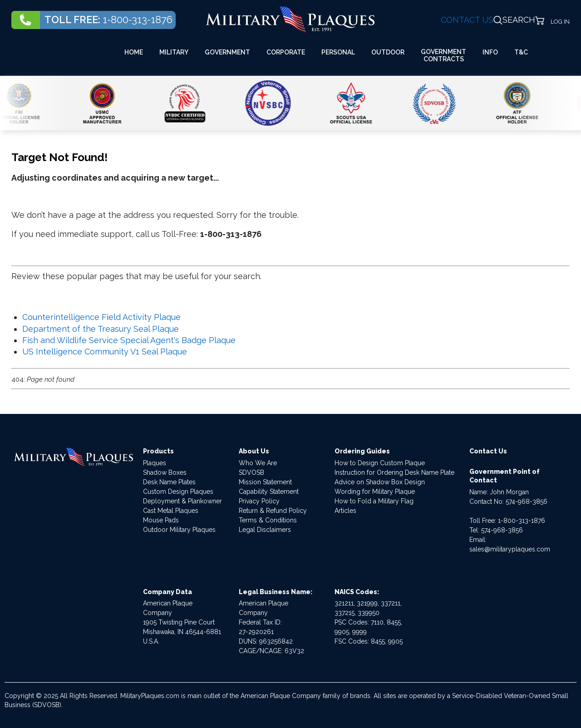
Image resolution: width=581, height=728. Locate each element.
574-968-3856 (527, 502)
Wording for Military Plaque (375, 492)
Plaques (155, 463)
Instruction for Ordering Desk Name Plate (394, 472)
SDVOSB (251, 472)
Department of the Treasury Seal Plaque (101, 329)
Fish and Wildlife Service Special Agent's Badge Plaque (129, 340)
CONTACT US (467, 20)
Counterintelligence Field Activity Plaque (101, 317)
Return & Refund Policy (273, 511)
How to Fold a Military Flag (374, 501)
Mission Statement (265, 482)
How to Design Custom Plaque (380, 463)
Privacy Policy (259, 501)
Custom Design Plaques (178, 492)
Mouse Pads (161, 520)
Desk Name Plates (169, 482)
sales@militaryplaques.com (510, 549)
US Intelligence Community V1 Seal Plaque (105, 352)
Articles (345, 511)
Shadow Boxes (165, 472)
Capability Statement (269, 492)
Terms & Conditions (268, 520)
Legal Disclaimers (265, 530)
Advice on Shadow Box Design (380, 482)
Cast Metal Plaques (171, 511)
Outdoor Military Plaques (179, 530)
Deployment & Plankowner (182, 501)
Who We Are (258, 463)
